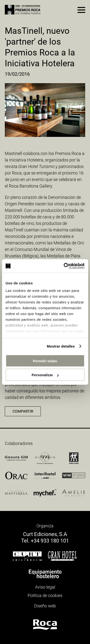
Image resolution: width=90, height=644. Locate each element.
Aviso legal (45, 587)
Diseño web (45, 606)
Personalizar (45, 375)
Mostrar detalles (61, 346)
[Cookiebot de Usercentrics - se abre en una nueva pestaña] (64, 266)
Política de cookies (45, 595)
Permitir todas (45, 361)
